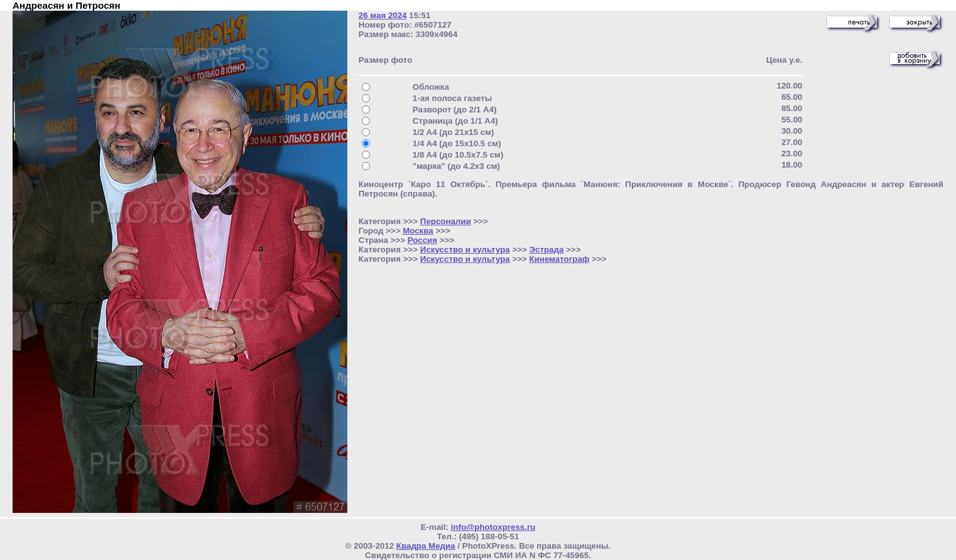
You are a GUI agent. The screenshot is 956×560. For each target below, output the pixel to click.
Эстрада (547, 250)
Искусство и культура (465, 250)
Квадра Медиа (426, 546)
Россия (422, 240)
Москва (418, 231)
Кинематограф (560, 259)
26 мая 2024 (383, 15)
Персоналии (446, 221)
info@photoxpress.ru (493, 527)
